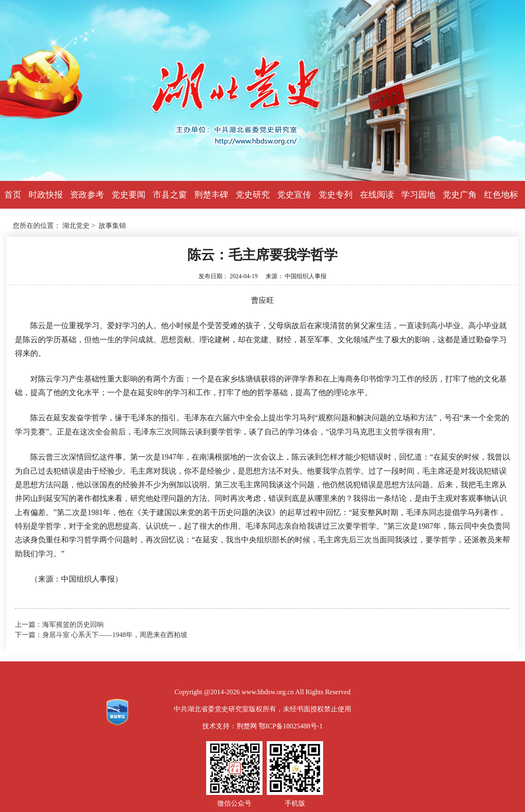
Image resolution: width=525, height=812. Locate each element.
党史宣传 (294, 195)
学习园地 (418, 195)
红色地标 (501, 195)
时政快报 (46, 195)
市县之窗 (170, 195)
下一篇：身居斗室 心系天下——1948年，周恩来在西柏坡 (101, 635)
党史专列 (335, 195)
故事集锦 (112, 226)
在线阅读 (377, 195)
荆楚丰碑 (211, 195)
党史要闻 (128, 195)
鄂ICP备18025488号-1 (291, 726)
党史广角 (460, 195)
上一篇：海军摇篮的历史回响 (59, 624)
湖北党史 (76, 226)
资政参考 (87, 195)
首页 (13, 195)
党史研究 (253, 195)
